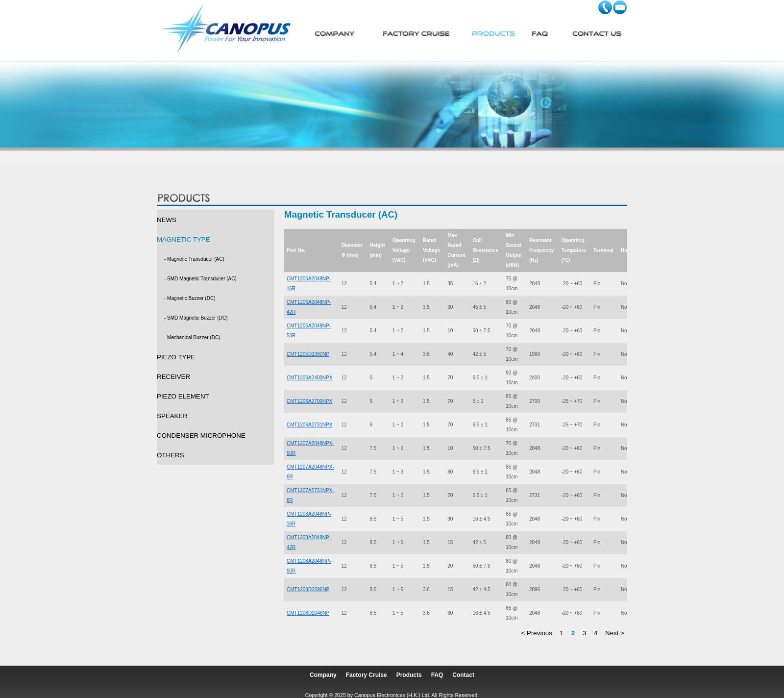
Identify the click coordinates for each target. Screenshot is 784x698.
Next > (615, 633)
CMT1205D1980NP (308, 354)
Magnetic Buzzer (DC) (191, 298)
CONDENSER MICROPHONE (201, 436)
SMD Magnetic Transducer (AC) (202, 279)
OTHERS (171, 455)
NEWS (167, 220)
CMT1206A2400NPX (309, 378)
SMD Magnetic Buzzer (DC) (197, 318)
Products (409, 675)
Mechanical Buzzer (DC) (194, 337)
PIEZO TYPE (176, 357)
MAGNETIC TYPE (184, 239)
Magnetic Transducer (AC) (196, 259)
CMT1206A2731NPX (309, 425)
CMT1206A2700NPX (309, 401)
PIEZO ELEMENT (183, 396)
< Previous (537, 633)
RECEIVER (173, 377)
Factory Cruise (367, 675)
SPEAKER (172, 416)
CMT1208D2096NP (308, 589)
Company (323, 675)
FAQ (437, 675)
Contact (463, 675)
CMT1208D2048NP (308, 613)
